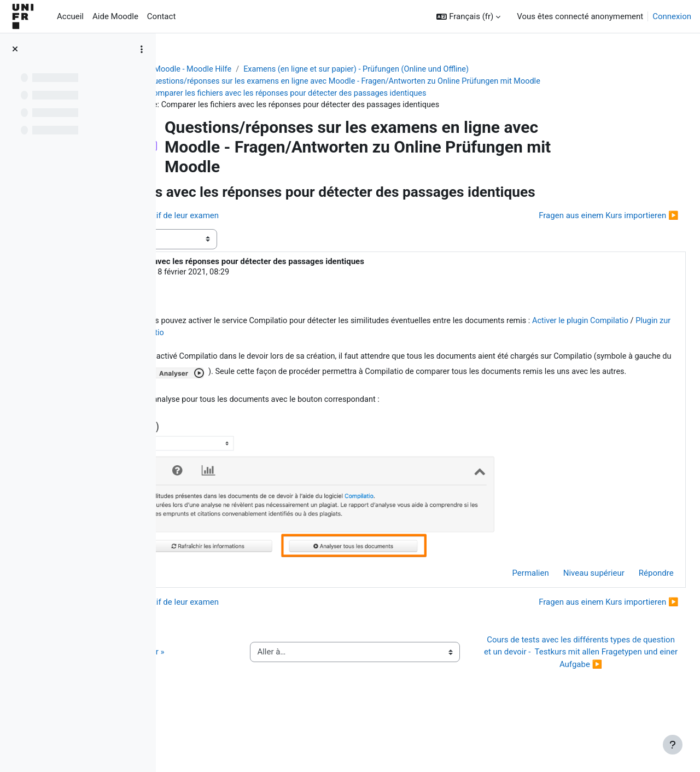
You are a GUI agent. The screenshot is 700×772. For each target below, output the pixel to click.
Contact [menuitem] (161, 16)
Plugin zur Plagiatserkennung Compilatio (462, 354)
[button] (468, 17)
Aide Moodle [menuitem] (115, 16)
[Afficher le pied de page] (673, 745)
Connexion (672, 16)
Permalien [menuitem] (506, 608)
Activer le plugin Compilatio (330, 354)
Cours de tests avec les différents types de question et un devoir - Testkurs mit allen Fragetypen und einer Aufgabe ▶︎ (587, 693)
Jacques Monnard (258, 291)
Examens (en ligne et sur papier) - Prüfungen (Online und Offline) (428, 69)
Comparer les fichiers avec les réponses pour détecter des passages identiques (357, 94)
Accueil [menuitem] (70, 16)
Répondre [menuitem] (632, 608)
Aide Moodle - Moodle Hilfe (250, 69)
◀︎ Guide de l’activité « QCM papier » (251, 693)
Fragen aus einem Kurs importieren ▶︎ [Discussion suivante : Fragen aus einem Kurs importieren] (584, 234)
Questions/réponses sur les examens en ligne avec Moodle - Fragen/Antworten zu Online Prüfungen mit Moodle (416, 82)
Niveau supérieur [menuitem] (569, 608)
